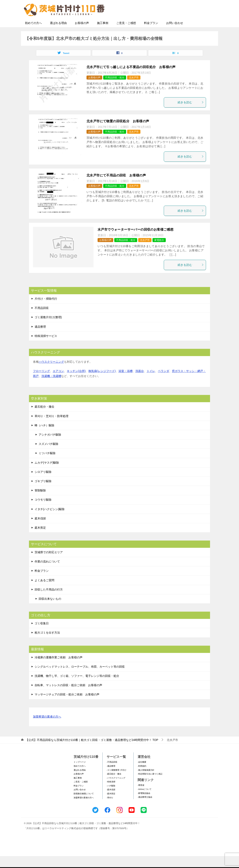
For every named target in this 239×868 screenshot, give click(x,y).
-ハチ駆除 (111, 798)
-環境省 (141, 797)
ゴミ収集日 (42, 635)
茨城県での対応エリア (49, 564)
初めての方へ (33, 35)
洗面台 (140, 383)
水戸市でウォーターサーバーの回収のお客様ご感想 (135, 241)
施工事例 (103, 35)
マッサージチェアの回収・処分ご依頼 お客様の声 (67, 706)
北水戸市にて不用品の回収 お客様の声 (116, 187)
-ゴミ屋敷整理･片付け (116, 782)
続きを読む (191, 114)
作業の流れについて (47, 573)
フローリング (41, 383)
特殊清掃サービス (46, 348)
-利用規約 (142, 778)
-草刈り (110, 809)
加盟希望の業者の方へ (47, 729)
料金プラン (151, 35)
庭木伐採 (40, 530)
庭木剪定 (40, 540)
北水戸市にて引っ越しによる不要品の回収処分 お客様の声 (131, 79)
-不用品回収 (112, 774)
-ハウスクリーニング (116, 790)
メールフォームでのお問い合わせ (179, 23)
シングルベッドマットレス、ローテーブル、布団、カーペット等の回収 (80, 678)
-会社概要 (142, 774)
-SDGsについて (145, 801)
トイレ (151, 383)
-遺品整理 (111, 778)
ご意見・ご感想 (126, 35)
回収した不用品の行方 (49, 601)
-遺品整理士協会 (145, 809)
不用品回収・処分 (115, 89)
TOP (92, 752)
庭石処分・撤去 (44, 418)
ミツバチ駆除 (47, 465)
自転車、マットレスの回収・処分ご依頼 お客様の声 (68, 697)
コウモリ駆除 (43, 512)
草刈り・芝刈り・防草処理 (52, 428)
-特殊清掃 (111, 794)
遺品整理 (40, 339)
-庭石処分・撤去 (114, 786)
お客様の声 (82, 35)
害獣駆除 (40, 502)
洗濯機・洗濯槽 (51, 388)
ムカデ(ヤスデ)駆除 (47, 474)
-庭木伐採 (111, 801)
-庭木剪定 (111, 805)
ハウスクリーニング (51, 374)
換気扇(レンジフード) (102, 383)
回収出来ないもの (50, 611)
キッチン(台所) (76, 383)
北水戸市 (134, 89)
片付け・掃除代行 (46, 311)
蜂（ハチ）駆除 (44, 437)
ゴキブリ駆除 (43, 493)
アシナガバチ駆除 (50, 446)
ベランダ (164, 383)
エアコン (58, 383)
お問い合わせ (175, 35)
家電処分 (159, 252)
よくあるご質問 (44, 592)
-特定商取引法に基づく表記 (150, 786)
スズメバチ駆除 (48, 456)
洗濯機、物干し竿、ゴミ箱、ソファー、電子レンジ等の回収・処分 (77, 688)
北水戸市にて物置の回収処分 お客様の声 (118, 133)
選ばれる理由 (58, 35)
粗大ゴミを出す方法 (47, 644)
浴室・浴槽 (126, 383)
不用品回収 (42, 320)
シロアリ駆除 (43, 484)
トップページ (80, 774)
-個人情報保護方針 (146, 782)
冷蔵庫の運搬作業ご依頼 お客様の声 (59, 669)
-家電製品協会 (144, 805)
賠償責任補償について (84, 805)
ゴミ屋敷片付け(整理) (48, 329)
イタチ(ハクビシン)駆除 (50, 521)
